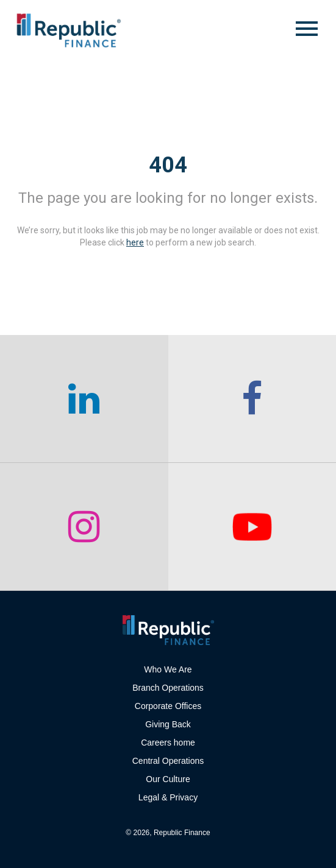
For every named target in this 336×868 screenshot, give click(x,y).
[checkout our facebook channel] (252, 399)
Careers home (168, 743)
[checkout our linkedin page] (84, 399)
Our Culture (168, 779)
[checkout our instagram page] (84, 527)
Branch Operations (168, 688)
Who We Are (168, 669)
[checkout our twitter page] (252, 527)
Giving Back (168, 724)
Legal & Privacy (168, 797)
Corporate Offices (168, 706)
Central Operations (168, 761)
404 (168, 165)
